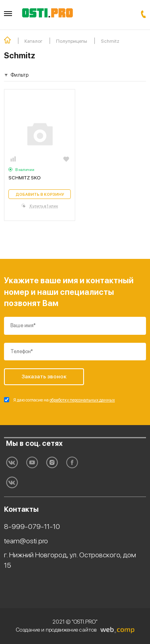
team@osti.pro (26, 541)
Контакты (21, 509)
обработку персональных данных (82, 400)
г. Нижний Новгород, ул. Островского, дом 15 (70, 560)
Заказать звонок (143, 14)
